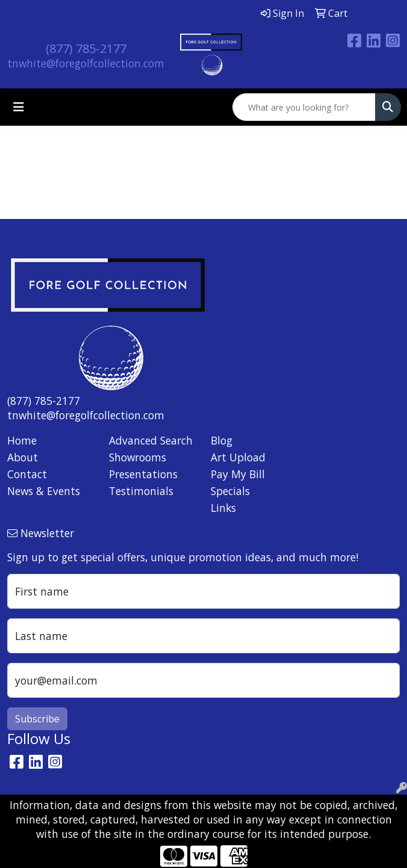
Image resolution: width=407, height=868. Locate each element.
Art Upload (238, 457)
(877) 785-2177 (86, 48)
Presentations (143, 474)
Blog (222, 440)
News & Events (44, 491)
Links (223, 508)
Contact (27, 474)
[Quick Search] (304, 107)
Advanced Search (151, 440)
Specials (230, 491)
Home (22, 440)
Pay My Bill (238, 474)
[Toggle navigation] (19, 107)
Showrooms (138, 457)
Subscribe (37, 719)
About (23, 457)
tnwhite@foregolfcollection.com (86, 63)
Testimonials (141, 491)
